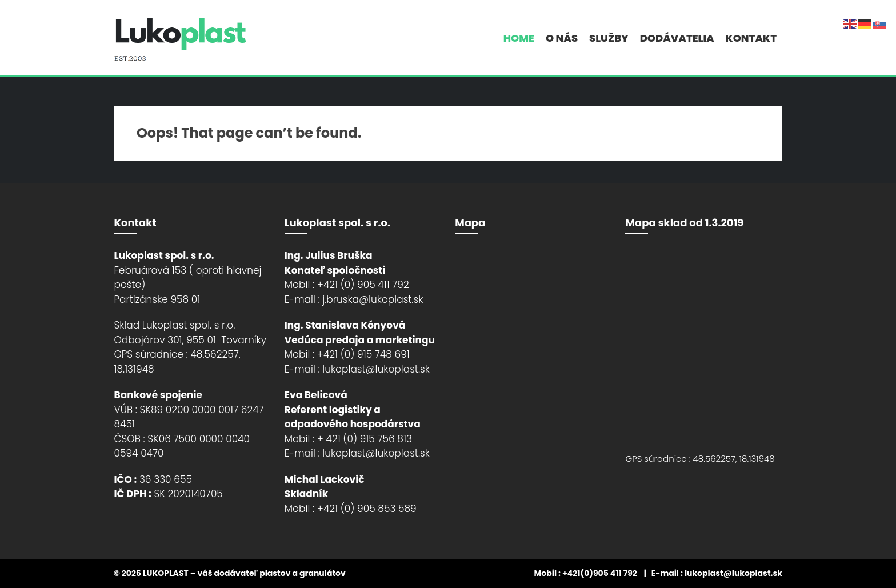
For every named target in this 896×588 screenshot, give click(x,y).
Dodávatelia (677, 38)
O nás (562, 38)
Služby (609, 38)
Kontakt (751, 38)
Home (519, 38)
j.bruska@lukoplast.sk (373, 299)
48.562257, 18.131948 (734, 459)
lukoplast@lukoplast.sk (376, 369)
